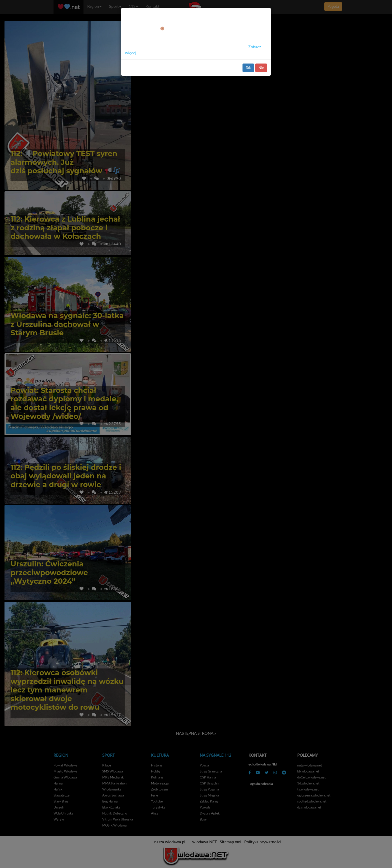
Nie (261, 68)
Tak (248, 68)
